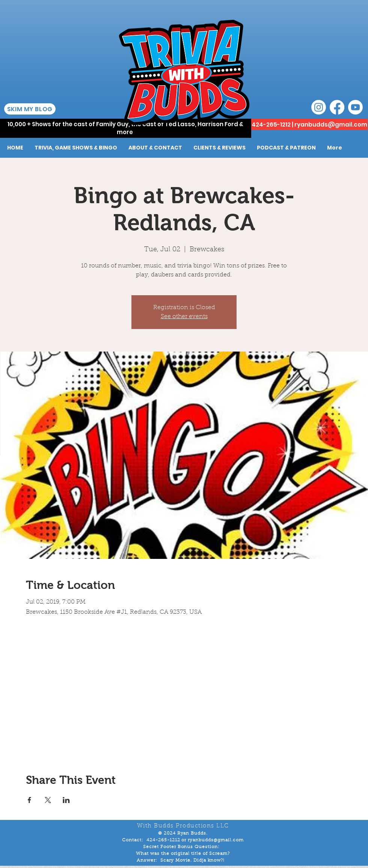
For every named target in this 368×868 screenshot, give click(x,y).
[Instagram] (319, 107)
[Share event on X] (48, 800)
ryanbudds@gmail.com (331, 125)
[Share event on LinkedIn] (66, 800)
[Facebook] (337, 107)
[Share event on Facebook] (29, 800)
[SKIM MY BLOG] (30, 109)
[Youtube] (355, 107)
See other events (184, 317)
